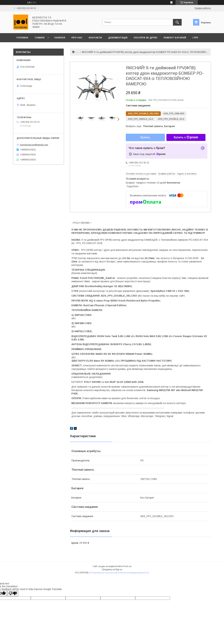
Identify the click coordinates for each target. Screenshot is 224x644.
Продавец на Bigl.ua (112, 570)
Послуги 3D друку (146, 38)
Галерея (60, 38)
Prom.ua (127, 566)
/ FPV (195, 38)
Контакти (95, 38)
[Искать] (177, 22)
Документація (118, 38)
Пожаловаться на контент (103, 573)
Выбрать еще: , (150, 126)
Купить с (186, 137)
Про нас (77, 38)
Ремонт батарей (175, 38)
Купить (145, 137)
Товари (39, 38)
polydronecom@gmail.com (34, 145)
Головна (22, 38)
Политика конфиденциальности (133, 573)
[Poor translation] (13, 593)
